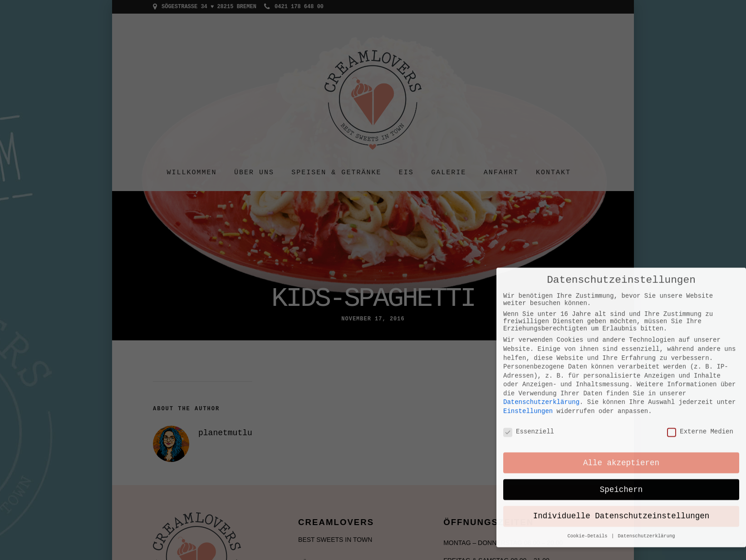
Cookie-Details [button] (589, 470)
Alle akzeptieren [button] (621, 397)
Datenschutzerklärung (541, 336)
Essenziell (529, 365)
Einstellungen (528, 344)
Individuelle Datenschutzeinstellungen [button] (621, 451)
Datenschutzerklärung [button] (647, 470)
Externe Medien (700, 365)
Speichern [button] (621, 424)
